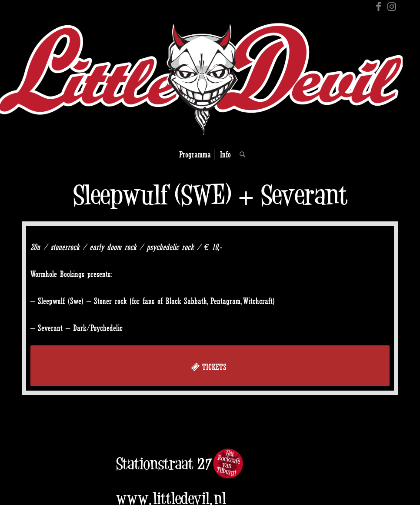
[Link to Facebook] (378, 7)
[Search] (240, 154)
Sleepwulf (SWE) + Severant (210, 195)
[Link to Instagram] (392, 7)
